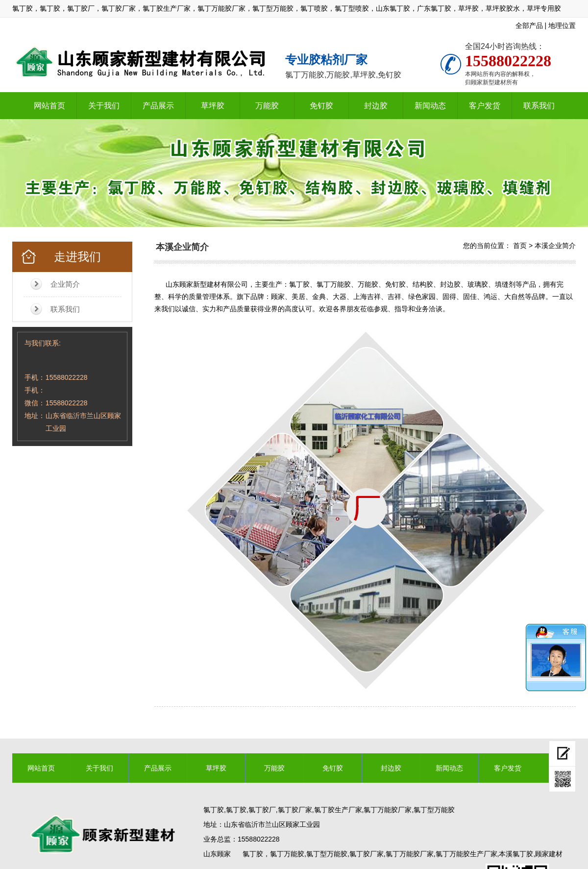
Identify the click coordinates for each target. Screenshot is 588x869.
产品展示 (158, 106)
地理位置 (562, 25)
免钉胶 (321, 106)
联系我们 (539, 106)
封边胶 (376, 106)
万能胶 (267, 106)
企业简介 (65, 284)
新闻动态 (430, 106)
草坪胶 (213, 106)
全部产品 (529, 25)
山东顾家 (217, 854)
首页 (520, 246)
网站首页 (49, 106)
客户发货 (485, 106)
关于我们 (104, 106)
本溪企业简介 (555, 246)
